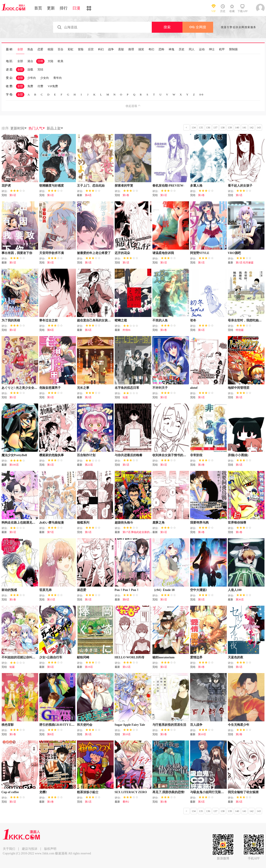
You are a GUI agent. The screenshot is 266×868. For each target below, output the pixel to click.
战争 (111, 49)
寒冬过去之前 (48, 320)
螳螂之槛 (121, 320)
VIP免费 (53, 86)
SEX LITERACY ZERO (131, 792)
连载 (30, 69)
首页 (38, 8)
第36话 (240, 600)
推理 (131, 49)
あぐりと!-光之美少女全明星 (21, 388)
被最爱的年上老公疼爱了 (94, 253)
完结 (40, 69)
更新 (51, 8)
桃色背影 (8, 725)
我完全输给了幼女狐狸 (243, 792)
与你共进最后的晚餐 (129, 455)
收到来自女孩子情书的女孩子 (172, 455)
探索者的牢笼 (124, 186)
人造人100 (235, 590)
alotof (194, 388)
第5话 (201, 600)
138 (223, 128)
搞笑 (141, 49)
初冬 (193, 320)
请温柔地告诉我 (163, 253)
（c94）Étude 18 (164, 590)
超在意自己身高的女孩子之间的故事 (102, 320)
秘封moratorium (163, 657)
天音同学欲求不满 (52, 253)
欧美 (61, 61)
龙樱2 (43, 792)
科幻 (101, 49)
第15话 (51, 600)
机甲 (222, 49)
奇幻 (151, 49)
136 (208, 128)
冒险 (81, 49)
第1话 (13, 195)
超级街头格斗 (124, 523)
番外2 (126, 802)
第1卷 (126, 195)
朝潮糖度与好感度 (52, 186)
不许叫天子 (160, 388)
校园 (50, 49)
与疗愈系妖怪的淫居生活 (169, 725)
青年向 (58, 78)
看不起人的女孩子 (240, 186)
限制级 (233, 49)
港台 (30, 61)
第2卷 (239, 734)
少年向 (32, 78)
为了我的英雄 (11, 320)
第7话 (50, 532)
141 (244, 128)
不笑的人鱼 (160, 320)
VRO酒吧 (234, 253)
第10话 (127, 734)
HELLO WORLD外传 (130, 657)
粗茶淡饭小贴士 (88, 792)
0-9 (201, 95)
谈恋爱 (82, 590)
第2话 (88, 397)
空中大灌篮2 (199, 590)
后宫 (91, 49)
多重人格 (196, 186)
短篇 (125, 397)
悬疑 (121, 49)
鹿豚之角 (159, 523)
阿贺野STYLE (200, 253)
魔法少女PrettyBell (14, 455)
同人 (192, 49)
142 (252, 128)
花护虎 (6, 186)
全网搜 (198, 27)
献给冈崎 (83, 657)
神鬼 (171, 49)
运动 (202, 49)
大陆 (50, 61)
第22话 (89, 465)
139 (230, 128)
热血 (30, 49)
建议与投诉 (30, 849)
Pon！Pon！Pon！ (127, 590)
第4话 (88, 195)
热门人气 (37, 128)
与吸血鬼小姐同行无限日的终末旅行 (215, 792)
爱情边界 (196, 657)
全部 (20, 49)
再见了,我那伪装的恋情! (169, 792)
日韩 (40, 61)
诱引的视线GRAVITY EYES (58, 725)
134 (194, 128)
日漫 (76, 8)
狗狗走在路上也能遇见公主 (20, 523)
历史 (182, 49)
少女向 (45, 78)
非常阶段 (196, 455)
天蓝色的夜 (236, 657)
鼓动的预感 (9, 590)
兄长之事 (83, 388)
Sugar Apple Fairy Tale (130, 725)
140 (237, 128)
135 (201, 128)
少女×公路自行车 (51, 657)
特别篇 (240, 330)
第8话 (50, 330)
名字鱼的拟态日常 (127, 388)
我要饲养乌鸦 (199, 523)
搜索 (167, 27)
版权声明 (50, 849)
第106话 (14, 465)
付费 (40, 86)
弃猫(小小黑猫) (238, 455)
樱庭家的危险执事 (52, 455)
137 (215, 128)
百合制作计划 (86, 455)
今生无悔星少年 (239, 725)
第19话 (89, 667)
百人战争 (196, 725)
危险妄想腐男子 (50, 388)
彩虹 (71, 49)
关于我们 (9, 849)
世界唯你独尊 (237, 523)
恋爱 (40, 49)
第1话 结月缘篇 (245, 263)
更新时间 (19, 128)
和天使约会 (85, 725)
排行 (64, 8)
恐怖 (161, 49)
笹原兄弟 (45, 590)
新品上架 (55, 128)
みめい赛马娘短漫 (52, 523)
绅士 (212, 49)
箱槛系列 (83, 523)
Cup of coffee (10, 792)
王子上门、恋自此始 (91, 186)
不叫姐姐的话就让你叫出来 (20, 657)
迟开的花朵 (122, 253)
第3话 (88, 330)
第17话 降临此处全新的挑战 (139, 532)
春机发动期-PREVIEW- (168, 186)
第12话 (127, 667)
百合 (61, 49)
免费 (30, 86)
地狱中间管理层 (239, 388)
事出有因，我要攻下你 (17, 253)
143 (259, 128)
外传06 (127, 330)
